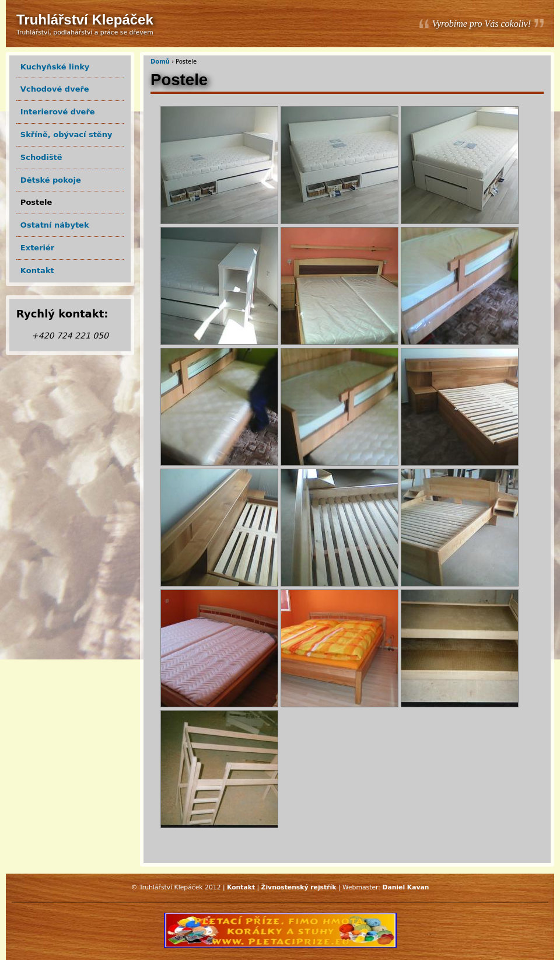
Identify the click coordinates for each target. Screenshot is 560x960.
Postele (36, 202)
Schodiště (41, 157)
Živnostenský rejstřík (299, 887)
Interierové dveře (58, 112)
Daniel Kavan (405, 887)
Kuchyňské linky (55, 67)
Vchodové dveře (55, 89)
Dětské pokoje (51, 180)
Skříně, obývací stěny (66, 135)
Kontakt (37, 270)
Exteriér (37, 248)
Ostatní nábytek (55, 225)
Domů (160, 62)
